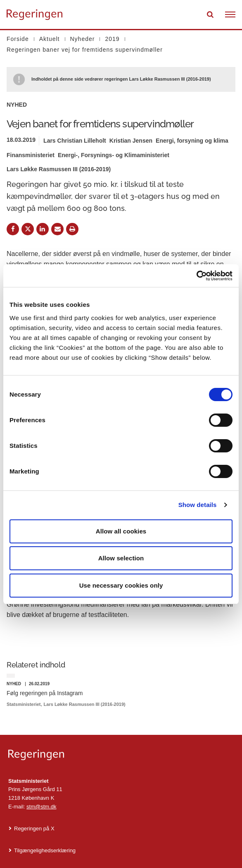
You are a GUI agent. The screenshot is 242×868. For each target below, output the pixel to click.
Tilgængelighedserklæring (45, 850)
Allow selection (121, 558)
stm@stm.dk (41, 807)
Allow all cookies (121, 531)
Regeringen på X (34, 829)
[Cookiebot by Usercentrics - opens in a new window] (196, 276)
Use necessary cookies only (121, 585)
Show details (198, 505)
